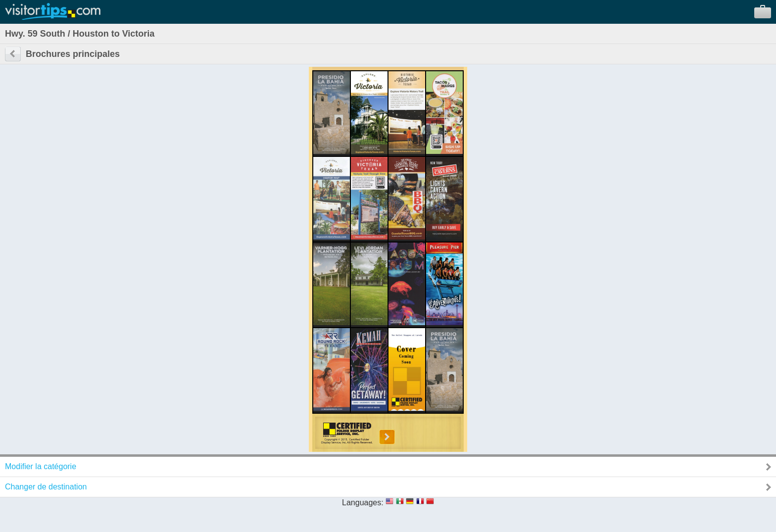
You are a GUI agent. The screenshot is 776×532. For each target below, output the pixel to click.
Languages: (363, 503)
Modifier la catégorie (41, 466)
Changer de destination (46, 487)
